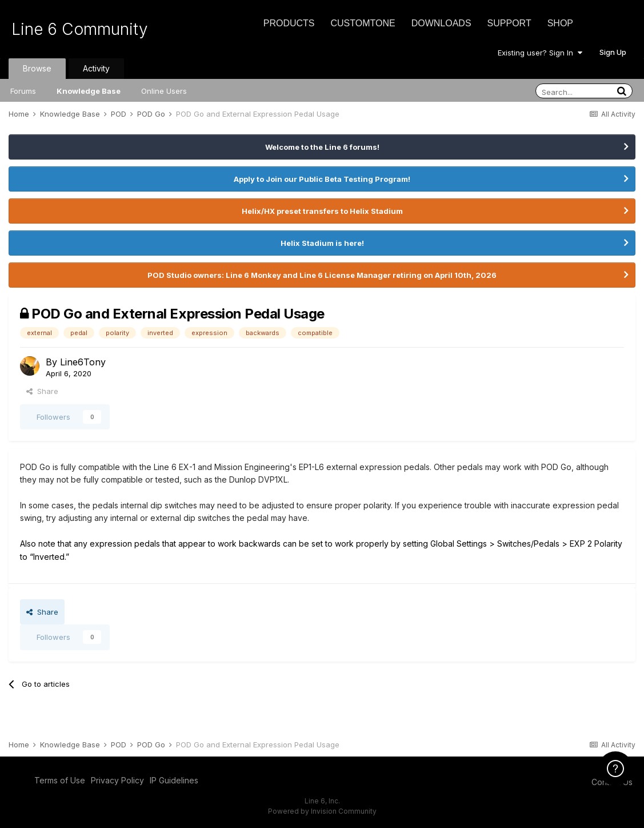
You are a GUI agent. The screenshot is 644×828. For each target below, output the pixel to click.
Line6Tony (83, 362)
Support (509, 23)
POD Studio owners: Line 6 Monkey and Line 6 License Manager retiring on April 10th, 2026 (322, 275)
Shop (560, 23)
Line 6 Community (80, 29)
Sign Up (613, 52)
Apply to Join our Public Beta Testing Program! (322, 179)
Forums (23, 91)
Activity (96, 68)
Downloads (441, 23)
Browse (37, 68)
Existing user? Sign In (540, 53)
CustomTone (363, 23)
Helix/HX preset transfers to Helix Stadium (322, 211)
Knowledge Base (89, 91)
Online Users (164, 91)
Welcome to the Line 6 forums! (322, 147)
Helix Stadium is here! (322, 243)
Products (289, 23)
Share (42, 391)
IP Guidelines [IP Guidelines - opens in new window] (174, 780)
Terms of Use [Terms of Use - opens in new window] (60, 780)
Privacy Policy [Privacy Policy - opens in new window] (117, 780)
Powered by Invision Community (322, 811)
